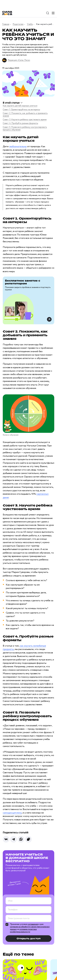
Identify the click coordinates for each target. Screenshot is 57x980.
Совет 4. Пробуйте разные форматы (20, 123)
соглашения (33, 924)
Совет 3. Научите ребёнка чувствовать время (25, 120)
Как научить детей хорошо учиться (20, 106)
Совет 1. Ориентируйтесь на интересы (21, 110)
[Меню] (53, 13)
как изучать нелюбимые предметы (24, 648)
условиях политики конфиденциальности (23, 931)
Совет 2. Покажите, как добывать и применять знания (25, 115)
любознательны (18, 147)
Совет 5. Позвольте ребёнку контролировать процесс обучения (25, 128)
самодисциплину (12, 813)
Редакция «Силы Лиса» (19, 60)
